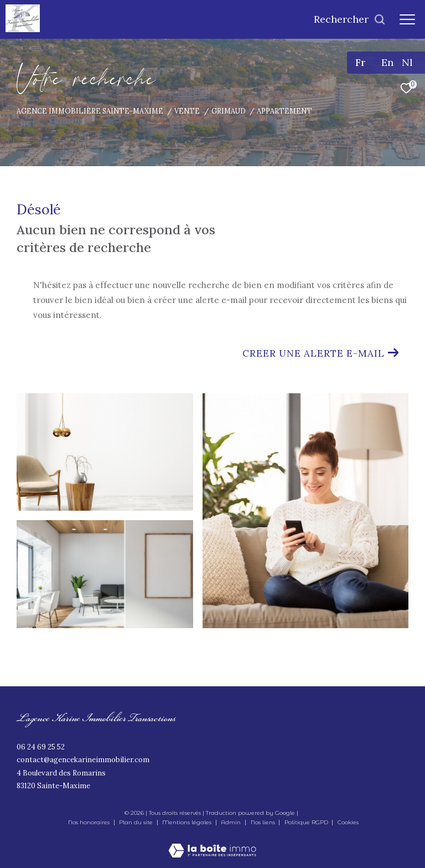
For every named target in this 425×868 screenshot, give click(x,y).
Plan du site (137, 822)
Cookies (348, 823)
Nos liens (264, 822)
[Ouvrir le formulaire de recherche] (350, 19)
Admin (232, 822)
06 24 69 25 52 (41, 747)
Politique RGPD (306, 822)
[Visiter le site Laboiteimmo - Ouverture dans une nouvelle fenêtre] (212, 843)
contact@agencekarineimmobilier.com (83, 760)
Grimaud (229, 111)
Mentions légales (188, 822)
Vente (187, 111)
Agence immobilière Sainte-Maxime (90, 111)
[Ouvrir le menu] (407, 19)
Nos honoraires (89, 822)
